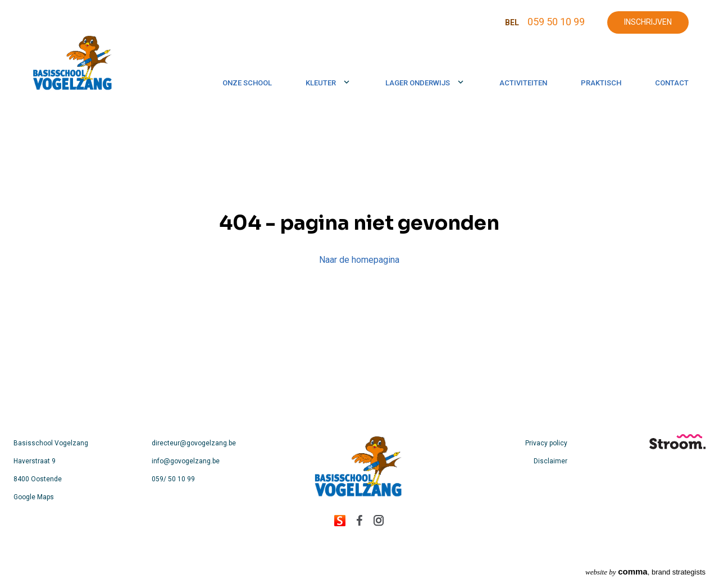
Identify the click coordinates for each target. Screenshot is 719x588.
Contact (672, 83)
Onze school (247, 83)
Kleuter (321, 83)
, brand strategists (645, 571)
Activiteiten (523, 83)
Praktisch (601, 83)
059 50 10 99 (556, 22)
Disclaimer (550, 461)
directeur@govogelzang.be (194, 443)
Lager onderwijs (418, 83)
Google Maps (34, 497)
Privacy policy (546, 443)
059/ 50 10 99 (173, 479)
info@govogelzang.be (186, 461)
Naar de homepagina (359, 260)
